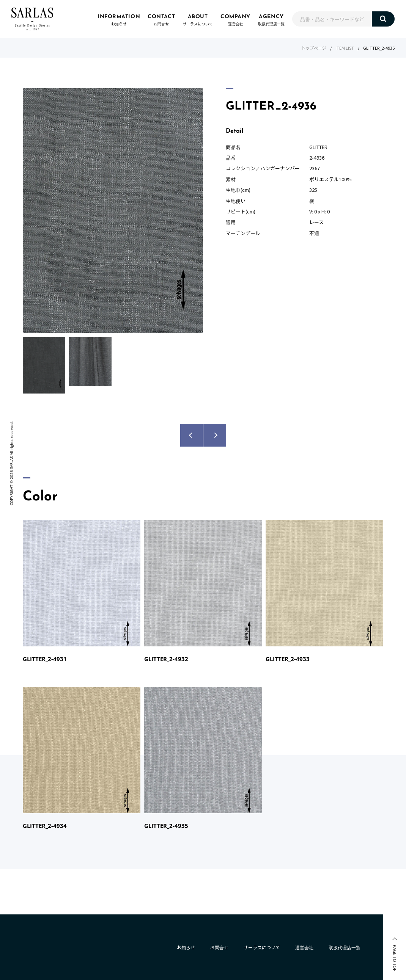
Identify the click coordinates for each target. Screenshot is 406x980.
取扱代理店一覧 (345, 947)
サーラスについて (262, 947)
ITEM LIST (345, 48)
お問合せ (219, 947)
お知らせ (186, 947)
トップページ (314, 48)
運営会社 (304, 947)
